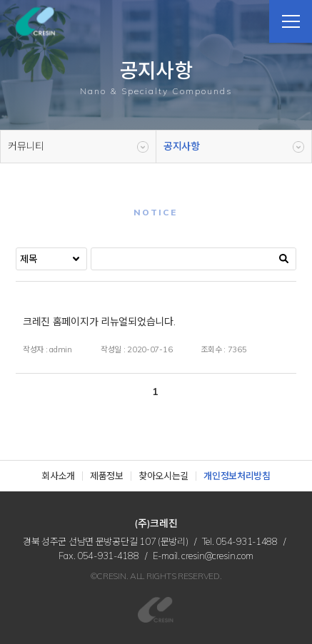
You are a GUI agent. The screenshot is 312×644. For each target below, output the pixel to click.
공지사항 (182, 146)
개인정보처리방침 (237, 476)
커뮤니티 (26, 146)
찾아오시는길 (163, 476)
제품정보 (107, 476)
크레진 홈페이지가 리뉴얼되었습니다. (99, 322)
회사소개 (58, 476)
